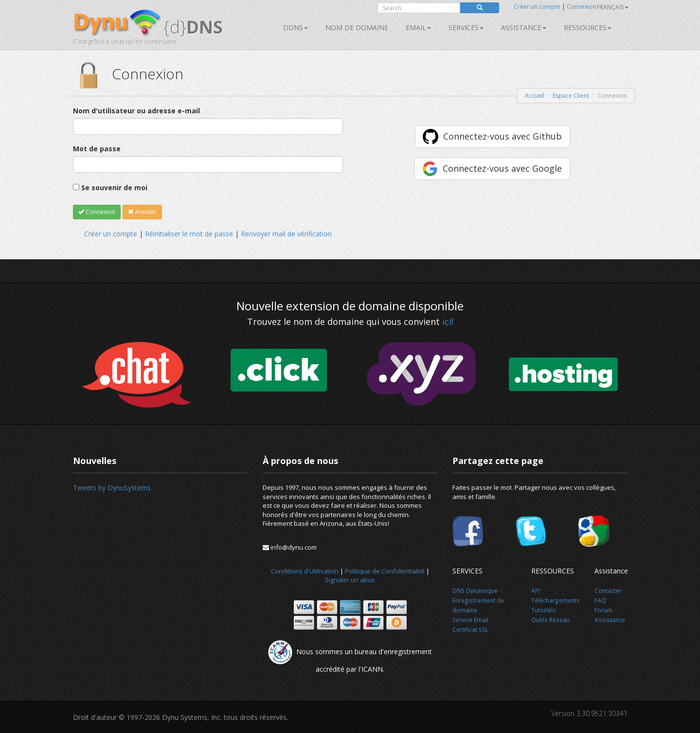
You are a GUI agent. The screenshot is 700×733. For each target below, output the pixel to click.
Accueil (535, 96)
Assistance (524, 27)
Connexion (582, 7)
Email (418, 27)
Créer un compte (537, 7)
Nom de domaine (357, 27)
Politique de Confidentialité (385, 571)
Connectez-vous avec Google (502, 168)
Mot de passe (97, 149)
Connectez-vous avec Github (503, 136)
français (613, 7)
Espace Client (571, 96)
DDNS (296, 27)
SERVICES (466, 27)
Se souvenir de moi (114, 188)
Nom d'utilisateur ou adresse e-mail (136, 111)
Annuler (142, 212)
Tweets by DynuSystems (112, 488)
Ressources (588, 27)
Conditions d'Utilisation (305, 571)
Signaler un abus (350, 580)
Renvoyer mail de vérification (286, 234)
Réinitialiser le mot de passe (189, 234)
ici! (448, 322)
